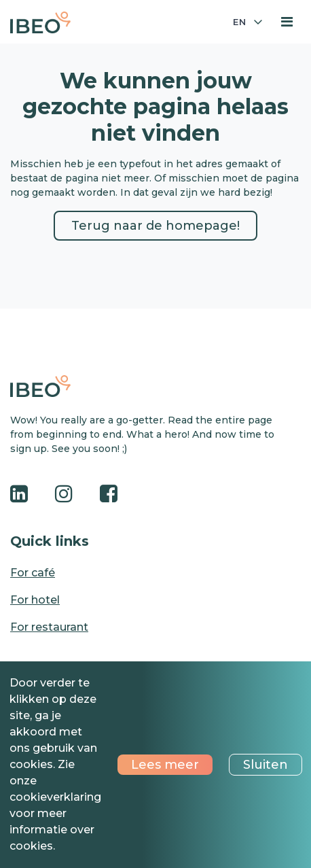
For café (33, 573)
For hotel (35, 600)
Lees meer (165, 765)
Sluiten (266, 765)
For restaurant (49, 627)
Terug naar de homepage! (155, 226)
